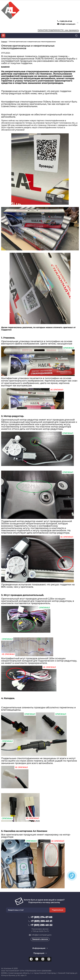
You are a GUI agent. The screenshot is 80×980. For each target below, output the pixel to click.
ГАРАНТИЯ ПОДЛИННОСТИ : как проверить (58, 30)
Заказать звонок (40, 939)
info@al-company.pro (66, 24)
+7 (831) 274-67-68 (65, 21)
